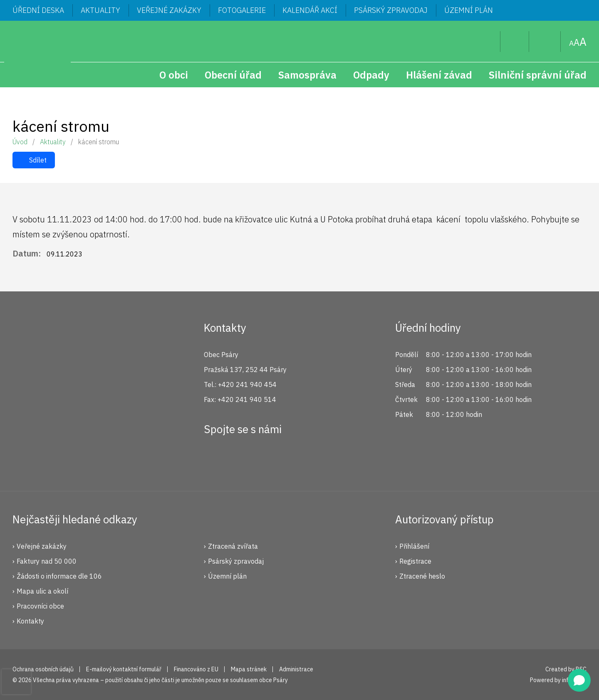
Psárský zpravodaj (391, 10)
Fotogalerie (242, 10)
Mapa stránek (545, 42)
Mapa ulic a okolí (42, 591)
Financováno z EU (196, 669)
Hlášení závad (439, 75)
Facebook (215, 459)
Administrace (296, 669)
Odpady (371, 75)
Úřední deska (38, 10)
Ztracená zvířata (233, 546)
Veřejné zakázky (169, 10)
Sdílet (38, 160)
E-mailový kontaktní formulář (124, 669)
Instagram (243, 459)
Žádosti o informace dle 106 (59, 576)
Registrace (415, 561)
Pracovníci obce (40, 606)
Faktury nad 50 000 (47, 561)
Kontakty (30, 621)
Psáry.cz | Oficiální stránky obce (37, 54)
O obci (174, 75)
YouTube (270, 459)
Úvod (20, 142)
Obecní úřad (233, 75)
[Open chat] (579, 680)
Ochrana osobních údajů (43, 669)
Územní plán (469, 10)
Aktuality (100, 10)
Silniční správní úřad (538, 75)
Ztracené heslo (422, 576)
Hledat (487, 42)
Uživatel (515, 42)
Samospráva (307, 75)
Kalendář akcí (310, 10)
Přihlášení (414, 546)
